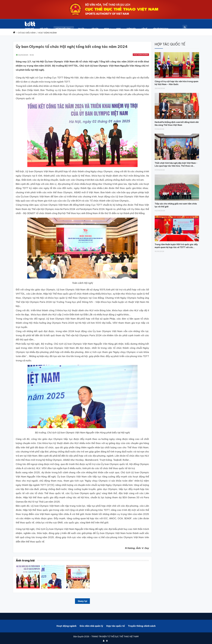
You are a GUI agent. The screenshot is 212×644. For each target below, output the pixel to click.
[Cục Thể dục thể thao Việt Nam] (18, 24)
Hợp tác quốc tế (116, 625)
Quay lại (82, 600)
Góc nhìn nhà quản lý (91, 625)
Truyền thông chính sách (142, 625)
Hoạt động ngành (141, 53)
